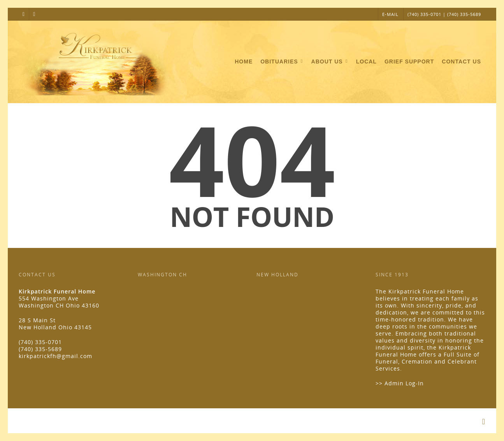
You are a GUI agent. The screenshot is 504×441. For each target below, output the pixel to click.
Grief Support (409, 61)
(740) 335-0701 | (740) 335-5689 (444, 14)
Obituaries (282, 62)
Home (244, 61)
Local (366, 61)
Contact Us (461, 61)
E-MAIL (390, 14)
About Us (330, 62)
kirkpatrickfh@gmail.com (55, 356)
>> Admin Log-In (400, 383)
